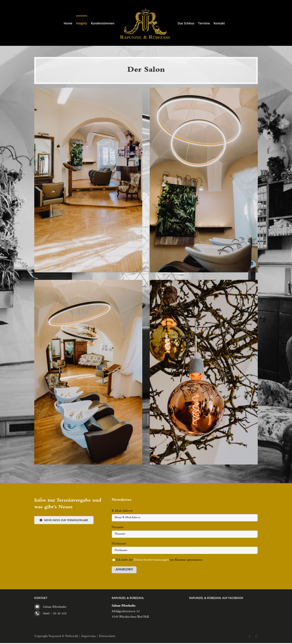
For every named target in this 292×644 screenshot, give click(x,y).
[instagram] (256, 637)
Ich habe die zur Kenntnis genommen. (158, 560)
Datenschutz (107, 636)
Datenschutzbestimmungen (152, 560)
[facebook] (250, 637)
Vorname (118, 527)
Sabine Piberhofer (55, 607)
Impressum (88, 636)
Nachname (119, 544)
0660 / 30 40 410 (55, 614)
